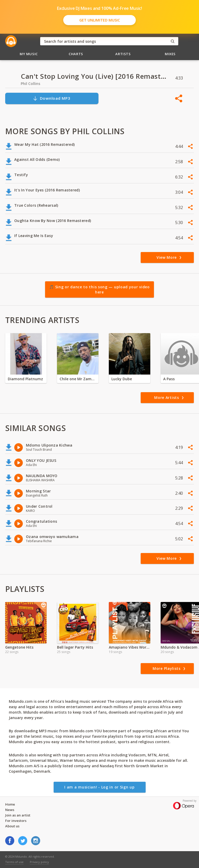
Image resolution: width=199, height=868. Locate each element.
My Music (29, 54)
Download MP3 (52, 98)
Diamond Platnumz (25, 379)
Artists (123, 54)
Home (10, 804)
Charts (76, 54)
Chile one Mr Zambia (78, 379)
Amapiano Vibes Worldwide (130, 647)
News (10, 810)
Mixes (170, 54)
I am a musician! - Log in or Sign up (99, 787)
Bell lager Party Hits (75, 647)
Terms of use (14, 862)
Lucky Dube (122, 379)
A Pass (169, 379)
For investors (16, 821)
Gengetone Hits (19, 647)
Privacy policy (39, 862)
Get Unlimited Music (100, 20)
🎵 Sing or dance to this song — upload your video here (99, 289)
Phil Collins (30, 84)
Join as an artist (18, 815)
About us (12, 826)
